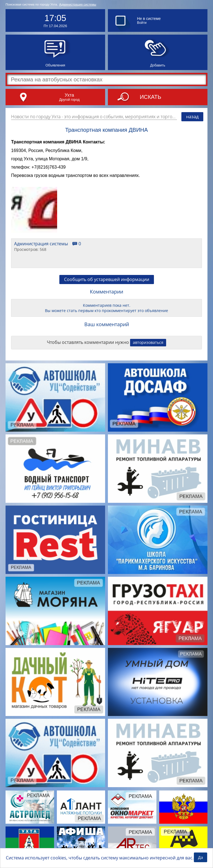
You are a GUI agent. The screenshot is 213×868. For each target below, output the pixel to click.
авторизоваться (148, 342)
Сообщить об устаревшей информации (107, 279)
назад (192, 117)
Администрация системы (78, 4)
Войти (142, 23)
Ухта (69, 95)
